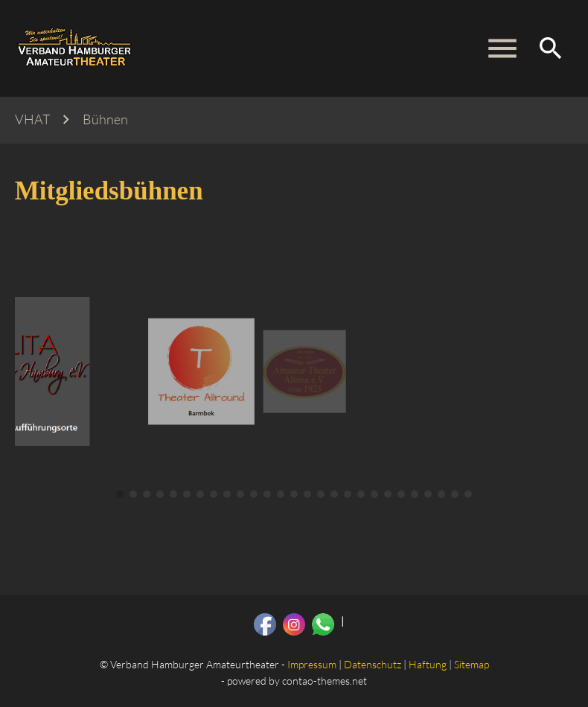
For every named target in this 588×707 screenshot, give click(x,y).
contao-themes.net (325, 681)
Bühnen (105, 119)
